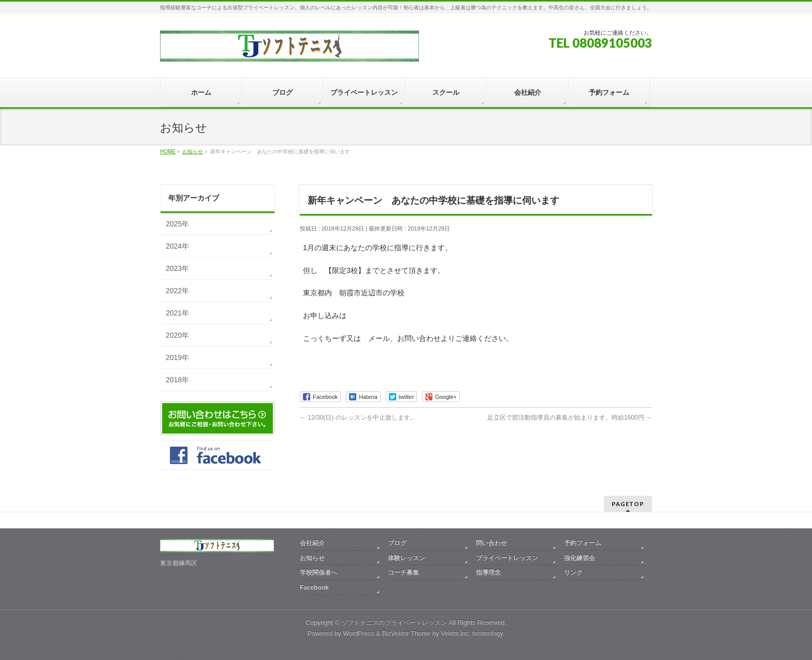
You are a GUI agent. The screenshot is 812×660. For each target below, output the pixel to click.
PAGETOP (628, 504)
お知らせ (312, 558)
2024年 (177, 246)
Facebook (314, 587)
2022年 (177, 291)
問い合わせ (491, 543)
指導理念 (488, 572)
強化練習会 (579, 558)
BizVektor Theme (407, 634)
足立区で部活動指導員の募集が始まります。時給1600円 (570, 418)
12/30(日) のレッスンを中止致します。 (358, 418)
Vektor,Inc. (456, 634)
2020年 (177, 335)
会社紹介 (312, 543)
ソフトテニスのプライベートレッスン (394, 623)
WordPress (359, 634)
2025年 (177, 224)
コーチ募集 (403, 572)
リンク (573, 572)
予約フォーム (583, 543)
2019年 (177, 357)
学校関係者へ (318, 572)
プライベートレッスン (507, 558)
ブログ (397, 543)
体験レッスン (407, 558)
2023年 (177, 268)
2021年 (177, 313)
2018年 (177, 380)
